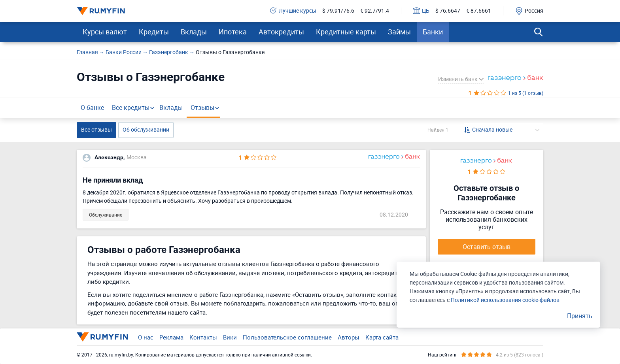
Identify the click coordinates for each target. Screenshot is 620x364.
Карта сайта (382, 337)
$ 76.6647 (448, 11)
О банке (92, 108)
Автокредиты (281, 32)
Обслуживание (106, 215)
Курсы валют (105, 32)
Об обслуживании (146, 129)
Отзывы (202, 108)
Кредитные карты (346, 32)
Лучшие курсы (293, 11)
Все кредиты (131, 108)
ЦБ (421, 11)
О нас (146, 337)
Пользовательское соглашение (287, 337)
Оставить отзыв (487, 247)
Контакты (203, 337)
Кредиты (154, 32)
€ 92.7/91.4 (375, 11)
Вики (230, 337)
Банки (433, 32)
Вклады (194, 32)
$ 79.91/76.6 (338, 11)
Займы (399, 32)
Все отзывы (96, 129)
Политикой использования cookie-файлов (505, 300)
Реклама (171, 337)
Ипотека (233, 32)
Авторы (349, 337)
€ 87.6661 (479, 11)
